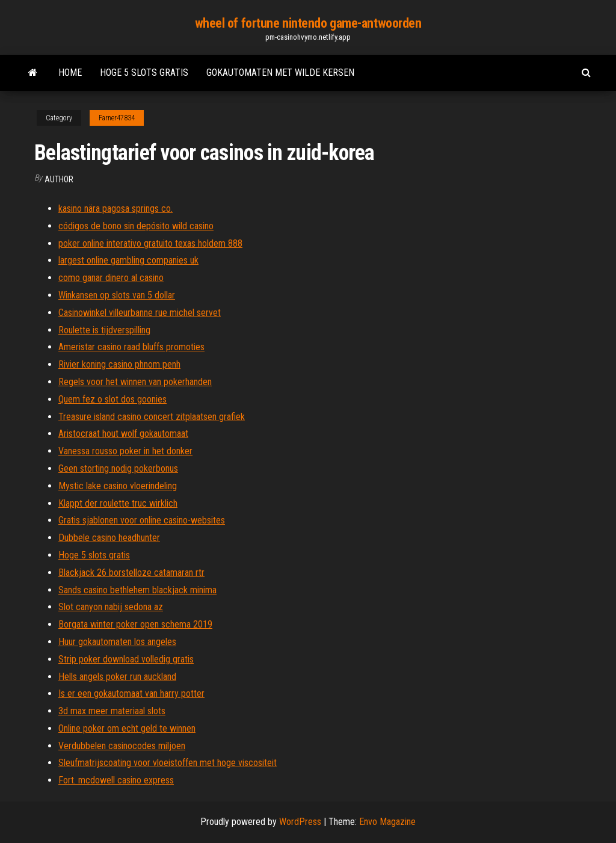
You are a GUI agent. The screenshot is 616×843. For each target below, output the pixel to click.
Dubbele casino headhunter (109, 538)
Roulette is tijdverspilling (104, 330)
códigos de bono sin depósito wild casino (136, 226)
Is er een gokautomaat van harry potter (131, 693)
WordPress (300, 822)
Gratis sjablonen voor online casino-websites (142, 520)
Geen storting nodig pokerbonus (118, 468)
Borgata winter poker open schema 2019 (135, 624)
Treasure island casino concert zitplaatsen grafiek (152, 417)
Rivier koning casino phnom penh (119, 364)
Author (59, 179)
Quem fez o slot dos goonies (112, 399)
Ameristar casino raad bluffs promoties (131, 347)
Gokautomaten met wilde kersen (280, 73)
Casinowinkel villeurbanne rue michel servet (140, 313)
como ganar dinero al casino (111, 278)
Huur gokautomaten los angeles (117, 642)
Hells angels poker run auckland (117, 677)
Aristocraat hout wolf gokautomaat (123, 434)
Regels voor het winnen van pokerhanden (135, 382)
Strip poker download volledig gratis (126, 659)
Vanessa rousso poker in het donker (125, 451)
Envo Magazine (387, 822)
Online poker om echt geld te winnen (127, 728)
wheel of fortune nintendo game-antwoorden (308, 23)
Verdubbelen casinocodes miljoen (122, 746)
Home (70, 73)
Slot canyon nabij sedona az (111, 607)
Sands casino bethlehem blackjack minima (137, 590)
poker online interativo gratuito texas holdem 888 (150, 243)
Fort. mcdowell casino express (116, 780)
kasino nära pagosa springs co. (115, 208)
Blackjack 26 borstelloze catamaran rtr (131, 573)
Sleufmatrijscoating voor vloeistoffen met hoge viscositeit (168, 763)
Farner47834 (117, 118)
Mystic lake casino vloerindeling (118, 486)
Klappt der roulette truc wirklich (118, 503)
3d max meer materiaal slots (112, 711)
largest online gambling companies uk (128, 260)
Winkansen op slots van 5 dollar (117, 295)
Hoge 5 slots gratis (144, 73)
